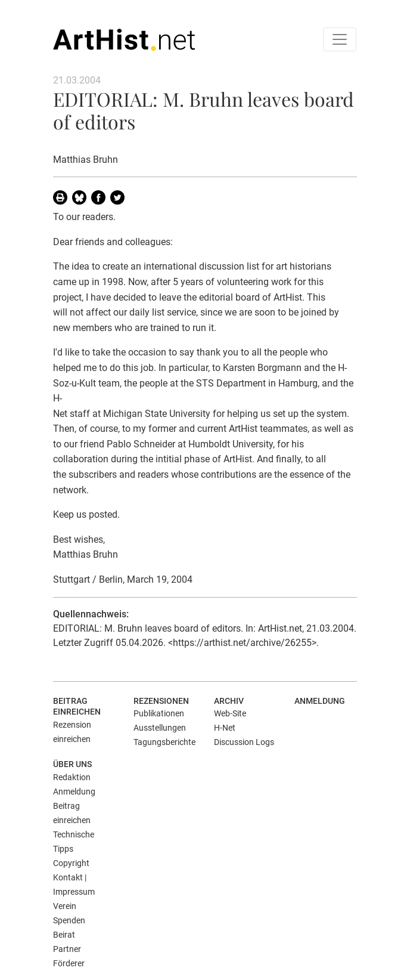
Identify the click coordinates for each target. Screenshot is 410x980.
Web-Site (230, 713)
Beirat (64, 935)
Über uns (72, 764)
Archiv (229, 701)
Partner (67, 949)
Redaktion (72, 777)
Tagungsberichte (164, 742)
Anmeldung (320, 701)
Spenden (69, 920)
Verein (65, 906)
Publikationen (159, 713)
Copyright (71, 863)
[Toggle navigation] (340, 39)
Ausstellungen (160, 728)
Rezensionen (161, 701)
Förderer (69, 963)
